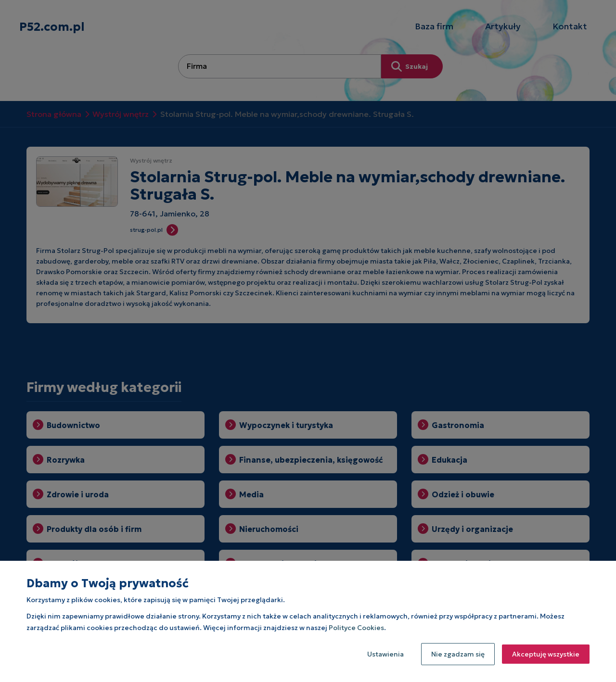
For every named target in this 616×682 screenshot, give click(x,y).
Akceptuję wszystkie (546, 654)
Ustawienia (385, 654)
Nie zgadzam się (458, 654)
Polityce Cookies (356, 628)
